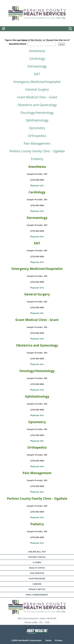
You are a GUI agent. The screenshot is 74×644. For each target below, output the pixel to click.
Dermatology (37, 66)
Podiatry (37, 159)
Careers (37, 584)
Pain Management (37, 143)
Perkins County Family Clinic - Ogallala (37, 151)
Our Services (37, 573)
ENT (37, 74)
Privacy (59, 640)
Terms (48, 640)
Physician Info (37, 185)
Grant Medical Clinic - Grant (37, 97)
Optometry (37, 128)
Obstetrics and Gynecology (37, 105)
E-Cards (37, 562)
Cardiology (37, 59)
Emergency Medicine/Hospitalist (37, 82)
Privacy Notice (37, 589)
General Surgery (37, 89)
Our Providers (37, 579)
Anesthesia (37, 51)
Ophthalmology (37, 120)
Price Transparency (37, 595)
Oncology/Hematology (37, 113)
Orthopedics (37, 136)
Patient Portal (37, 557)
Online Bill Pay (37, 552)
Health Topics (37, 568)
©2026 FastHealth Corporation (26, 640)
